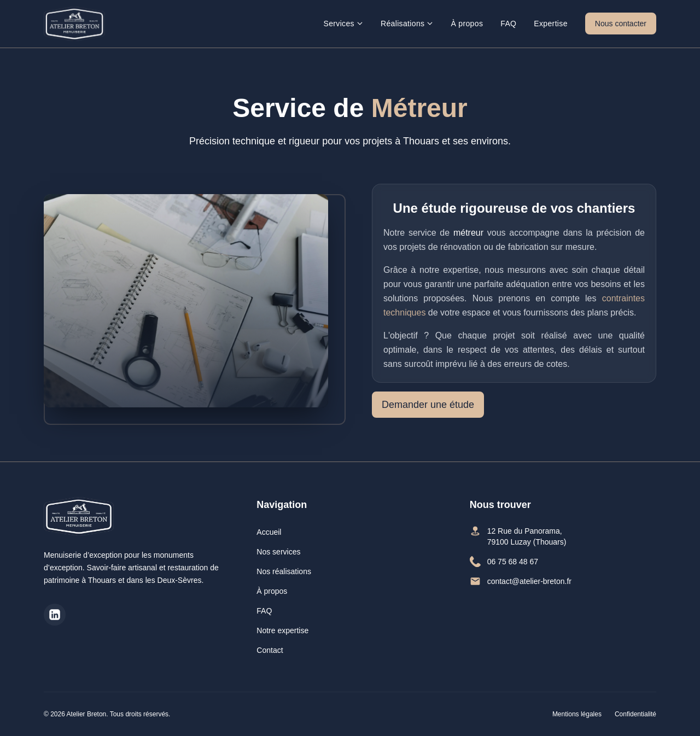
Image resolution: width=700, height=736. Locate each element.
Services (343, 24)
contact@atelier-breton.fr (521, 581)
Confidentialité (635, 714)
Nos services (278, 552)
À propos (467, 24)
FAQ (508, 24)
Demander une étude (428, 405)
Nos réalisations (284, 571)
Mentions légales (577, 714)
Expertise (551, 24)
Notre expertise (282, 630)
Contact (270, 650)
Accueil (269, 532)
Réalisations (407, 24)
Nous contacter (621, 24)
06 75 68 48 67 (504, 562)
